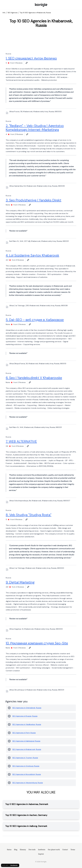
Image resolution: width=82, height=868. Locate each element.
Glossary (23, 850)
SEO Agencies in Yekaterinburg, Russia (28, 783)
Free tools (32, 850)
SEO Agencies (13, 13)
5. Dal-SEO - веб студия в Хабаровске (35, 320)
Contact (65, 850)
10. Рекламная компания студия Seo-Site (37, 643)
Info (4, 13)
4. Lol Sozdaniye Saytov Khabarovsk (32, 255)
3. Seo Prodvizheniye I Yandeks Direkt (34, 200)
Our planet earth (54, 850)
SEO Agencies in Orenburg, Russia (26, 766)
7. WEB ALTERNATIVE (21, 441)
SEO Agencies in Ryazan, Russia (25, 716)
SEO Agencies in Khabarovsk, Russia (27, 749)
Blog (16, 850)
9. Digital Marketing (20, 582)
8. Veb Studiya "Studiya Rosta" (29, 515)
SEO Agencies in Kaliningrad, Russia (26, 741)
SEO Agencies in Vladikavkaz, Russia (27, 724)
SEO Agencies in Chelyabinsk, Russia (27, 708)
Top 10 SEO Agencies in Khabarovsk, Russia (35, 13)
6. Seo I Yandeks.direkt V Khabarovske (34, 378)
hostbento (42, 850)
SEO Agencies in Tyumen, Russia (25, 758)
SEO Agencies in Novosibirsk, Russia (27, 774)
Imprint (41, 854)
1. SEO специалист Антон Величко (31, 58)
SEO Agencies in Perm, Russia (24, 733)
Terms (73, 850)
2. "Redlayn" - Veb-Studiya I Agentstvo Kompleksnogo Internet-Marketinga (35, 128)
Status (9, 850)
